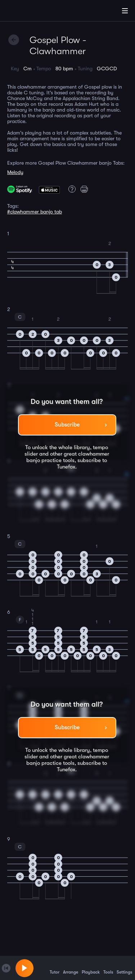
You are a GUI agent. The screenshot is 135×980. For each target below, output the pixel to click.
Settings (124, 968)
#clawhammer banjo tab (35, 212)
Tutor (55, 968)
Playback (91, 968)
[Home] (29, 12)
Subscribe (67, 425)
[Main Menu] (125, 11)
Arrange (71, 968)
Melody (15, 172)
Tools (108, 968)
